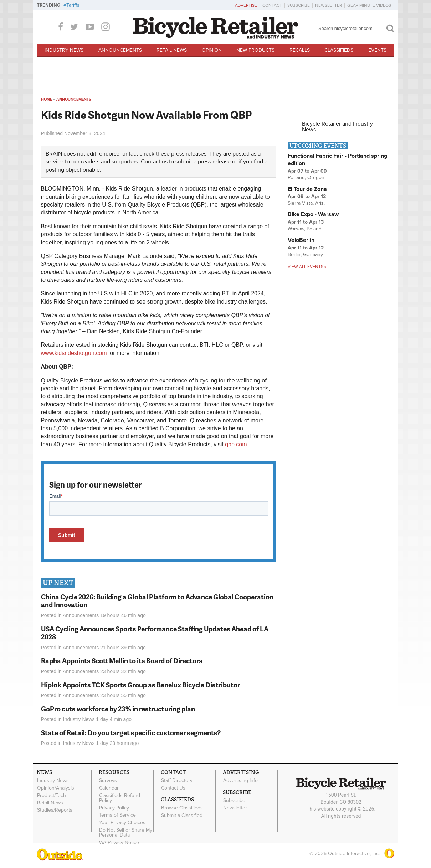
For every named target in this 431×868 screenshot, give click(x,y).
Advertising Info (240, 781)
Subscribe (299, 5)
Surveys (108, 781)
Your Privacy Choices (122, 823)
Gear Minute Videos (369, 5)
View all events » (307, 267)
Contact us (154, 162)
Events (377, 50)
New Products (255, 50)
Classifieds (339, 50)
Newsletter (329, 5)
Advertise (246, 5)
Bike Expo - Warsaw (313, 214)
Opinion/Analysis (56, 788)
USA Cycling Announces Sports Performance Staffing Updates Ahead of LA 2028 (155, 633)
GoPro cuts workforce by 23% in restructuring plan (118, 709)
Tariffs (73, 5)
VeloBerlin (301, 240)
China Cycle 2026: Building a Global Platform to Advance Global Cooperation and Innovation (157, 601)
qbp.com (236, 444)
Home (47, 99)
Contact (272, 5)
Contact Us (173, 788)
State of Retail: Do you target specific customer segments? (131, 733)
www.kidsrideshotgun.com (74, 353)
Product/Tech (52, 795)
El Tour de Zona (307, 189)
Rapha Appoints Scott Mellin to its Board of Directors (122, 661)
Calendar (109, 788)
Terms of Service (117, 815)
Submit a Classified (182, 815)
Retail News (172, 50)
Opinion (212, 50)
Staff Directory (177, 781)
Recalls (300, 50)
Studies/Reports (55, 810)
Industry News (64, 50)
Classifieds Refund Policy (120, 798)
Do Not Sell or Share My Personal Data (126, 833)
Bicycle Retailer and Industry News (337, 127)
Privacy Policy (114, 808)
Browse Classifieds (182, 808)
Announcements (120, 50)
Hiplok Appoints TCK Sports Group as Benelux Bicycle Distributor (140, 685)
